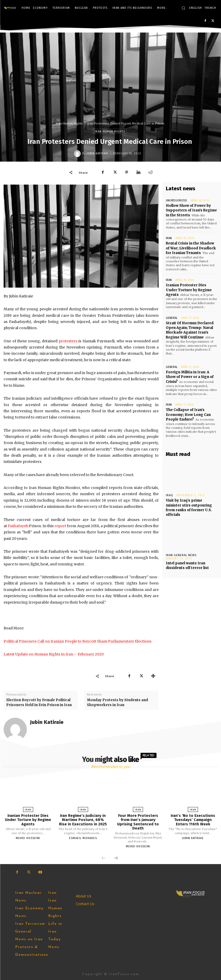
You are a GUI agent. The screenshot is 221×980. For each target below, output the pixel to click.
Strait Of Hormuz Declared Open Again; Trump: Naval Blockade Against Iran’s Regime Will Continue (190, 329)
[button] (183, 8)
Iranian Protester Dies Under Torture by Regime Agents (189, 290)
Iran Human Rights (69, 123)
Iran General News (181, 554)
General (172, 317)
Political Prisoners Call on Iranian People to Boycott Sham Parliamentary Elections (77, 641)
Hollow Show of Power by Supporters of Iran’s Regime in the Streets (191, 210)
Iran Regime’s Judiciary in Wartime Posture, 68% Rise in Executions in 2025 (83, 820)
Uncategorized (176, 200)
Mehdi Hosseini (28, 838)
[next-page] (116, 858)
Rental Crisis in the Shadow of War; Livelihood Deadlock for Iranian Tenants (191, 248)
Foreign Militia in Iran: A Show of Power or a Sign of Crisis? (190, 376)
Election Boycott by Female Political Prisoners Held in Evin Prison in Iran (39, 702)
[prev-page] (104, 858)
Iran (169, 238)
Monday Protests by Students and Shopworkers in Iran (117, 702)
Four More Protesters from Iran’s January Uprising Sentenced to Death (138, 822)
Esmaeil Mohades (83, 838)
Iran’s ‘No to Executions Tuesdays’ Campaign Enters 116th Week (193, 820)
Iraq (169, 494)
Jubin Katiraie (97, 153)
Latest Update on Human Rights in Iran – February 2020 (54, 654)
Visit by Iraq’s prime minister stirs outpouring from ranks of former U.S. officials (189, 507)
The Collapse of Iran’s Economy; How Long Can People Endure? (188, 413)
